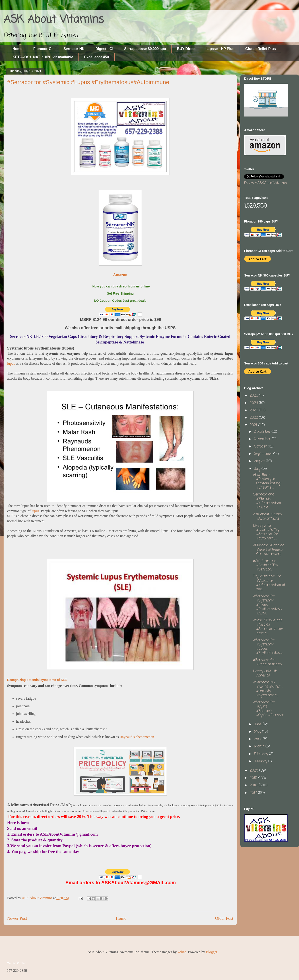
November (263, 439)
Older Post (224, 918)
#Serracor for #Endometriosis (267, 662)
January (261, 762)
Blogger (211, 952)
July (258, 469)
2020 (255, 771)
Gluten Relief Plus (261, 49)
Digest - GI (104, 49)
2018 (254, 785)
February (262, 754)
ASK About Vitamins (54, 20)
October (261, 447)
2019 (254, 778)
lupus (11, 363)
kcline (182, 952)
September (264, 454)
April (258, 739)
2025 (254, 396)
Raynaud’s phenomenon (137, 737)
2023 (254, 410)
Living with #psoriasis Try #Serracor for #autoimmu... (266, 532)
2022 (254, 418)
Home (17, 49)
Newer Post (17, 918)
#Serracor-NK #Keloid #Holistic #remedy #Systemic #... (268, 689)
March (260, 747)
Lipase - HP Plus (220, 49)
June (258, 724)
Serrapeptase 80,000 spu (145, 49)
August (260, 461)
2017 (254, 793)
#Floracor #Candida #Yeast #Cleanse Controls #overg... (269, 550)
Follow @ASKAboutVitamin (265, 183)
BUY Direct (186, 49)
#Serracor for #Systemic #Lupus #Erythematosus (268, 647)
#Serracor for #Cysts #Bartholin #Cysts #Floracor (268, 709)
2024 (254, 403)
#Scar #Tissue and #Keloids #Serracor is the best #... (268, 627)
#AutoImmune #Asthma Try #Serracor (265, 565)
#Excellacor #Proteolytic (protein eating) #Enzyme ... (267, 481)
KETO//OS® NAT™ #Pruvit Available (43, 57)
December (263, 432)
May (258, 732)
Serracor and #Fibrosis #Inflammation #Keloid (267, 501)
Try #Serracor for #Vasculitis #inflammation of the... (269, 583)
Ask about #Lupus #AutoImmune (267, 517)
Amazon (120, 275)
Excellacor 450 (96, 57)
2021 (254, 425)
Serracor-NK (74, 49)
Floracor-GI (43, 49)
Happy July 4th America (265, 673)
